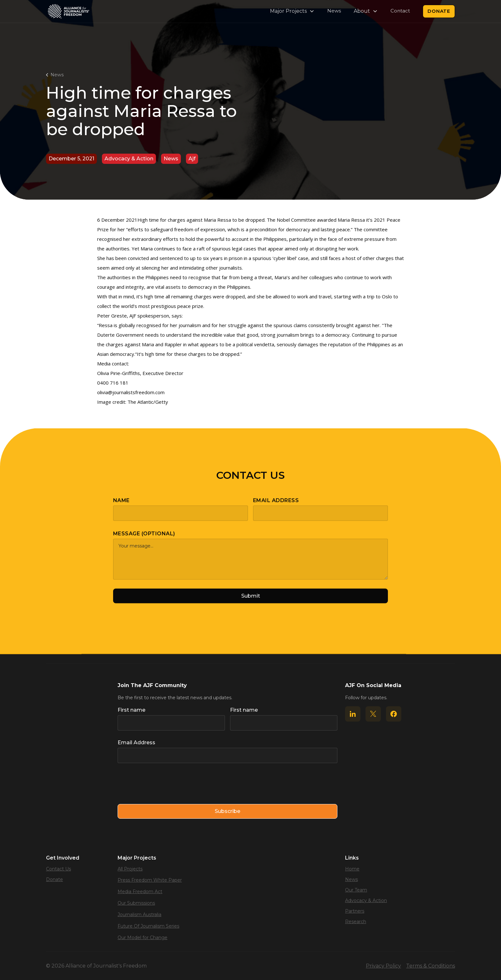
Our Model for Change (143, 938)
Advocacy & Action (366, 900)
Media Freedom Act (140, 892)
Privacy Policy (383, 966)
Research (356, 922)
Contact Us (58, 869)
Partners (355, 911)
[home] (68, 11)
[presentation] (166, 784)
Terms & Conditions (431, 966)
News (334, 11)
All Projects (130, 869)
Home (352, 869)
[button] (292, 11)
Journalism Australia (139, 915)
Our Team (356, 890)
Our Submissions (136, 903)
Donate (439, 11)
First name (131, 710)
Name (121, 506)
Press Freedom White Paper (150, 880)
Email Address (276, 506)
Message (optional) (144, 539)
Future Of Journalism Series (148, 926)
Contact (400, 11)
